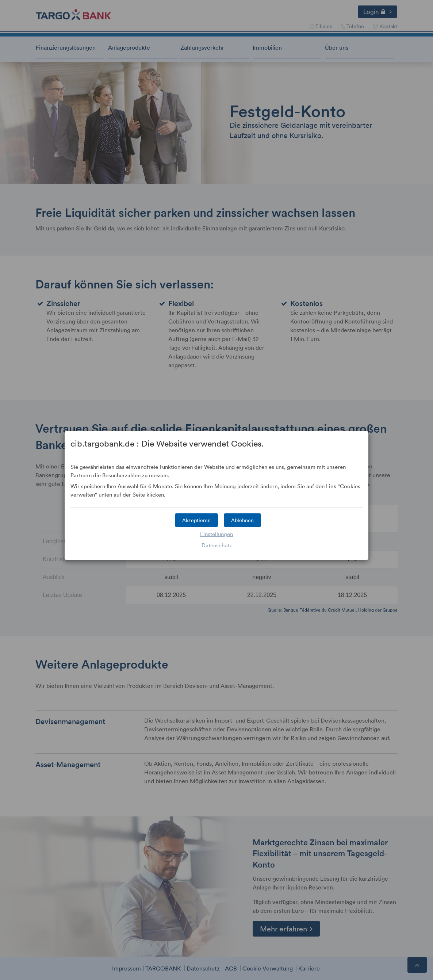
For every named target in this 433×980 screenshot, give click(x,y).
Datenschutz (217, 545)
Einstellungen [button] (216, 534)
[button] (196, 520)
